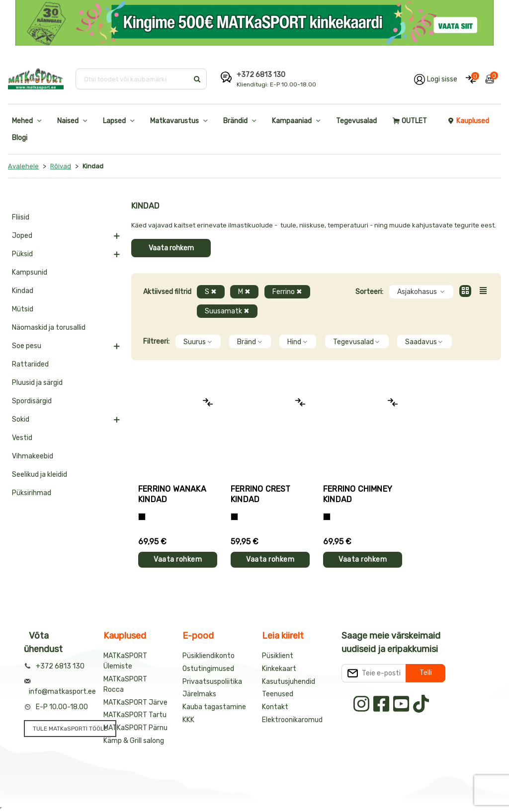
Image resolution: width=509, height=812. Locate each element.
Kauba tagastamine (214, 707)
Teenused (278, 694)
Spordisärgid (32, 401)
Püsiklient (278, 656)
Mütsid (23, 309)
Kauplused (468, 121)
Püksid (22, 254)
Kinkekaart (279, 669)
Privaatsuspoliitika (212, 682)
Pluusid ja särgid (37, 383)
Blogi (20, 138)
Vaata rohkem (171, 248)
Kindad (23, 291)
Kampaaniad (292, 121)
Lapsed (114, 121)
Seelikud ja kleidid (40, 475)
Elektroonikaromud (292, 720)
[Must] (142, 517)
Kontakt (275, 707)
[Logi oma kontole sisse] (436, 79)
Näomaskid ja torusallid (49, 328)
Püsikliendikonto (209, 656)
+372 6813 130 (261, 75)
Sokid (21, 419)
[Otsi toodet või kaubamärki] (133, 79)
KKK (188, 720)
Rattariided (30, 364)
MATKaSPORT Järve (135, 702)
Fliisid (21, 217)
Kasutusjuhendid (289, 682)
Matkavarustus (174, 121)
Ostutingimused (208, 669)
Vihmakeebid (33, 456)
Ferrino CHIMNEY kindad (358, 494)
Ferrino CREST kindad (261, 494)
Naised (68, 121)
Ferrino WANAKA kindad (172, 494)
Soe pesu (27, 346)
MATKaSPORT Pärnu (135, 728)
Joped (22, 236)
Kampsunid (30, 272)
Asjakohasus (421, 292)
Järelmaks (199, 694)
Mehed (22, 121)
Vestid (22, 438)
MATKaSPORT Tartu (135, 715)
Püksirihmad (32, 493)
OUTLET (410, 121)
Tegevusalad (356, 121)
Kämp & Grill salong (134, 741)
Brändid (235, 121)
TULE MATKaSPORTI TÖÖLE (70, 729)
